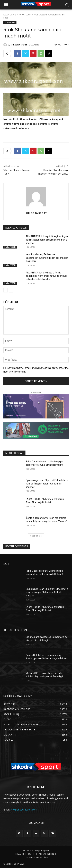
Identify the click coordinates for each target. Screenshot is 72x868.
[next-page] (11, 290)
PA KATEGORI (25, 15)
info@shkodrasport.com (24, 810)
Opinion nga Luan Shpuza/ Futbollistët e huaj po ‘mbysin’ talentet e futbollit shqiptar (47, 484)
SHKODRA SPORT (19, 45)
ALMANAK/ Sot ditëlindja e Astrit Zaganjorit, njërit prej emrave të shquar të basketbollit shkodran (46, 276)
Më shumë (36, 536)
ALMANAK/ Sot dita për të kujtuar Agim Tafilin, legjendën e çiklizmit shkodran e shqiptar (47, 240)
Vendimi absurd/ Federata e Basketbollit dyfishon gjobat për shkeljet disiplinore (47, 258)
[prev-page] (6, 290)
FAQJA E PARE (10, 15)
